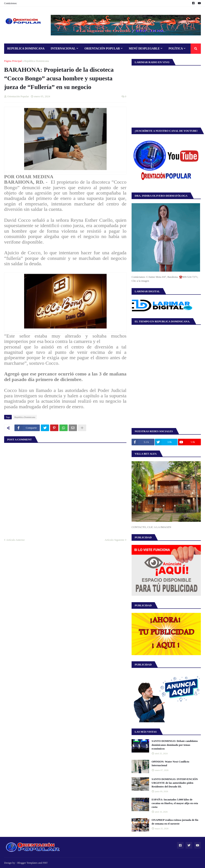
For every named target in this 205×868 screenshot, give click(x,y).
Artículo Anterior (15, 540)
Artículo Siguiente (114, 540)
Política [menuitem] (176, 49)
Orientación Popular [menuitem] (102, 49)
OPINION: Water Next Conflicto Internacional (170, 763)
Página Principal (13, 61)
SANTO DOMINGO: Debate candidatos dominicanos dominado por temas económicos (175, 745)
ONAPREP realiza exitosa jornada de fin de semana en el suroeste (175, 822)
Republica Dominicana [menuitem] (26, 49)
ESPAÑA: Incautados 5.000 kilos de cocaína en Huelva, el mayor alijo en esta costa (175, 803)
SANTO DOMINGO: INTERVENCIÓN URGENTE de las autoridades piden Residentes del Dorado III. (175, 783)
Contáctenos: (11, 3)
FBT (45, 863)
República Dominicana (37, 61)
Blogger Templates (27, 863)
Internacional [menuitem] (63, 49)
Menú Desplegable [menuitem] (144, 49)
